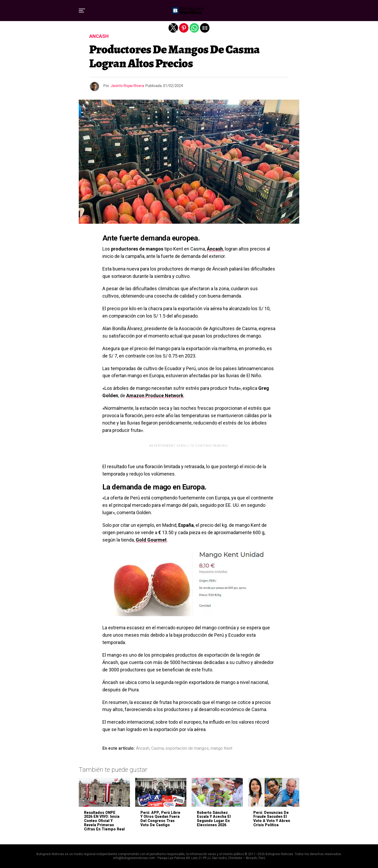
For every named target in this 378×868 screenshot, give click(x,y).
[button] (82, 11)
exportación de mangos (187, 748)
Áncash (215, 249)
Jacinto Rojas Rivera (127, 86)
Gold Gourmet (151, 540)
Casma (157, 748)
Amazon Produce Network (155, 395)
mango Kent (221, 748)
